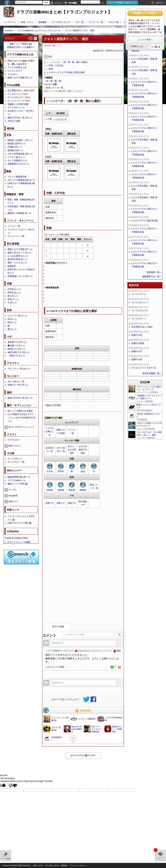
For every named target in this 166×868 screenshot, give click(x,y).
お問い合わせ (38, 865)
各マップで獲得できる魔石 (20, 411)
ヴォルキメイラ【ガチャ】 (144, 368)
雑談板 (16, 144)
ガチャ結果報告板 (20, 154)
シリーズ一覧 (17, 316)
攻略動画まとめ (18, 164)
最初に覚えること (19, 253)
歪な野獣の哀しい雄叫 (18, 91)
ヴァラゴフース (139, 294)
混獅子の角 (137, 359)
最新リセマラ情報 (20, 78)
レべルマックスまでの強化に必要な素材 (66, 72)
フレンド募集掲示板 (17, 177)
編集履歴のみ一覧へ (152, 277)
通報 (119, 651)
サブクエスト (14, 440)
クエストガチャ (15, 71)
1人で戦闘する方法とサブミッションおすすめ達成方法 (21, 418)
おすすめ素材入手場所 (83, 450)
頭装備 (50, 490)
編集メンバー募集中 (19, 44)
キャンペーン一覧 (16, 236)
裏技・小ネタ (17, 263)
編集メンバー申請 (16, 484)
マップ (15, 459)
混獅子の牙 (137, 351)
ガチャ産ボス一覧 (16, 382)
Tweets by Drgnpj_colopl (16, 538)
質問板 (15, 150)
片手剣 (50, 472)
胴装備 (61, 490)
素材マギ (17, 356)
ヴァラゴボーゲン (16, 97)
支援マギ (61, 503)
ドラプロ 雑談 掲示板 (148, 221)
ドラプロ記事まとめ (50, 432)
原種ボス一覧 (18, 385)
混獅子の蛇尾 (138, 343)
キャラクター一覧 (16, 462)
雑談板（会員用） (20, 140)
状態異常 (12, 266)
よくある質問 (18, 256)
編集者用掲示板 (19, 477)
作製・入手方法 (56, 66)
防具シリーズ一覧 (55, 88)
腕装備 (72, 490)
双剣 (83, 472)
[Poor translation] (13, 786)
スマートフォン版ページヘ (83, 755)
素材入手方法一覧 (20, 118)
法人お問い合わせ (52, 865)
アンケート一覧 (96, 22)
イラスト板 (16, 157)
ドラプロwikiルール (17, 480)
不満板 (15, 147)
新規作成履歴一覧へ (152, 373)
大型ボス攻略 (14, 121)
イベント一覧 (14, 226)
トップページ (10, 22)
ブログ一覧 (113, 22)
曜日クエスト (15, 446)
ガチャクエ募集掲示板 (21, 180)
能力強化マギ (19, 352)
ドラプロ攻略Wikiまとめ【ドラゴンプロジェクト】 (64, 12)
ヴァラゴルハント (140, 302)
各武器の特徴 (17, 259)
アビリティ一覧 (19, 369)
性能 (51, 69)
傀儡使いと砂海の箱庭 (18, 104)
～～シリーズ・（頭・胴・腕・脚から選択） (68, 62)
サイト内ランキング (61, 22)
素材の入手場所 (54, 405)
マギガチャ (13, 74)
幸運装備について (20, 276)
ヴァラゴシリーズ (16, 101)
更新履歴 (42, 22)
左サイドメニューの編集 (17, 542)
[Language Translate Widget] (93, 2)
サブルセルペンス (16, 107)
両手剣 (61, 471)
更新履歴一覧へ (154, 272)
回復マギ (72, 503)
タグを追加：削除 (60, 46)
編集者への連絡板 (19, 213)
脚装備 (83, 490)
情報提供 (16, 47)
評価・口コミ (27, 22)
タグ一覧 (79, 22)
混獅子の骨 (137, 335)
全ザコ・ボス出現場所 (72, 450)
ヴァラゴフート (139, 319)
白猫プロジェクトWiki (18, 523)
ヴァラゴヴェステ (140, 311)
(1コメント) (96, 39)
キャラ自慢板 (17, 160)
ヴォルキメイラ (15, 94)
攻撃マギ (50, 503)
